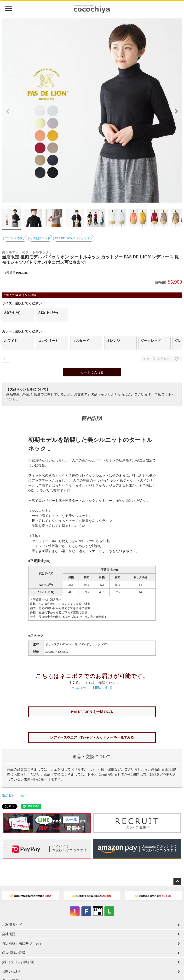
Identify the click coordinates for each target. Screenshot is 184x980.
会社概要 (9, 934)
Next (176, 111)
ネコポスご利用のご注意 (94, 688)
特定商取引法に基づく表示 (22, 943)
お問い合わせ (12, 971)
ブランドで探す (15, 238)
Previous (8, 111)
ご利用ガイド (12, 925)
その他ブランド (40, 238)
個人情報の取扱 (14, 953)
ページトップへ (177, 881)
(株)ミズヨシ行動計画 (18, 962)
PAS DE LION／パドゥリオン (74, 238)
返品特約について (15, 796)
